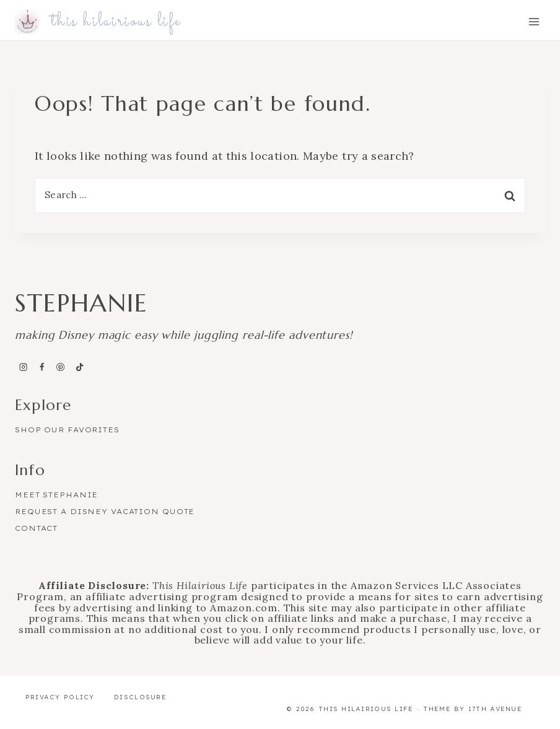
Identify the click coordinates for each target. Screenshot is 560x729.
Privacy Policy (60, 697)
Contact (36, 528)
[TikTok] (79, 367)
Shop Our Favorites (67, 430)
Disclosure (140, 697)
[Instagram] (23, 367)
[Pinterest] (61, 367)
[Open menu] (534, 22)
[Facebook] (42, 367)
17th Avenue (495, 709)
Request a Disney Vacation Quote (105, 512)
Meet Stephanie (56, 495)
